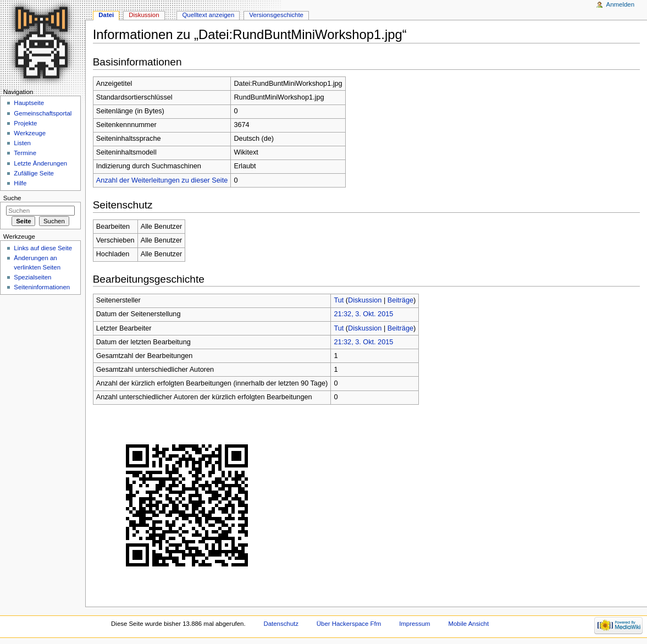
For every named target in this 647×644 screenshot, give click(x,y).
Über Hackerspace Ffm (349, 624)
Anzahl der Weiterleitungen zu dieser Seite (162, 180)
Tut (339, 300)
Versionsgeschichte (276, 15)
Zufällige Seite (34, 173)
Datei (106, 15)
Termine (25, 153)
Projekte (25, 123)
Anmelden (621, 4)
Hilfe (20, 183)
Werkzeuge (30, 133)
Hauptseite (29, 103)
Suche (12, 198)
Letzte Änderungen (40, 163)
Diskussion (365, 300)
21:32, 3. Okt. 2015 (363, 314)
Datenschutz (281, 624)
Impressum (415, 624)
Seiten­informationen (42, 287)
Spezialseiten (32, 277)
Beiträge (400, 300)
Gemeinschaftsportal (43, 113)
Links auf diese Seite (43, 248)
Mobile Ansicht (469, 624)
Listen (22, 143)
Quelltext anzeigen (208, 15)
